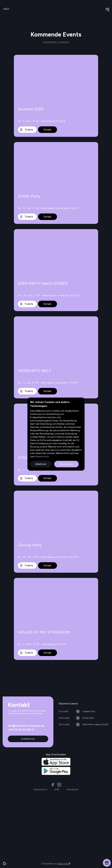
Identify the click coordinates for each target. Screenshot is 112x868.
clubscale (62, 864)
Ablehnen (41, 464)
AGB (57, 789)
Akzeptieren (66, 464)
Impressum (72, 789)
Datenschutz (42, 457)
